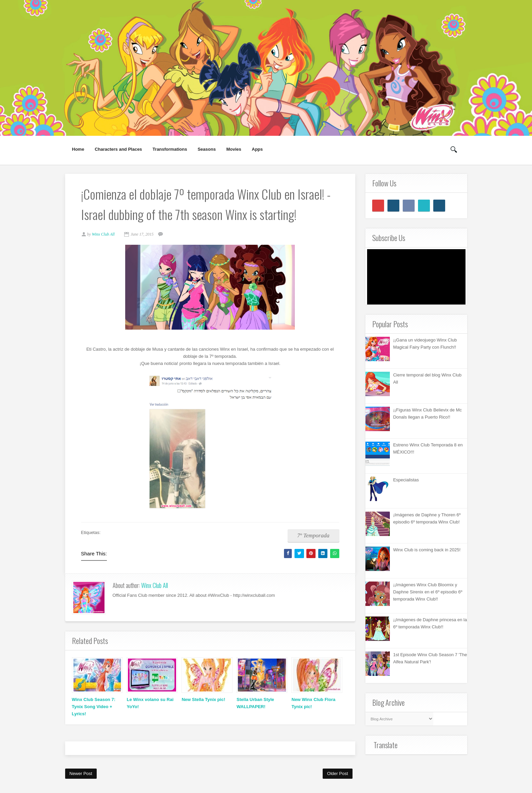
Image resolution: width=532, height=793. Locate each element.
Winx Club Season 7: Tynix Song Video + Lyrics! (94, 708)
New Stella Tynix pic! (203, 700)
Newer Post (81, 774)
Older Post (337, 774)
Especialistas (406, 480)
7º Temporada (312, 536)
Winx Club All (155, 586)
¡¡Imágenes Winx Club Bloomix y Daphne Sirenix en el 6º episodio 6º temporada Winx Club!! (428, 592)
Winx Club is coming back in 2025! (427, 550)
